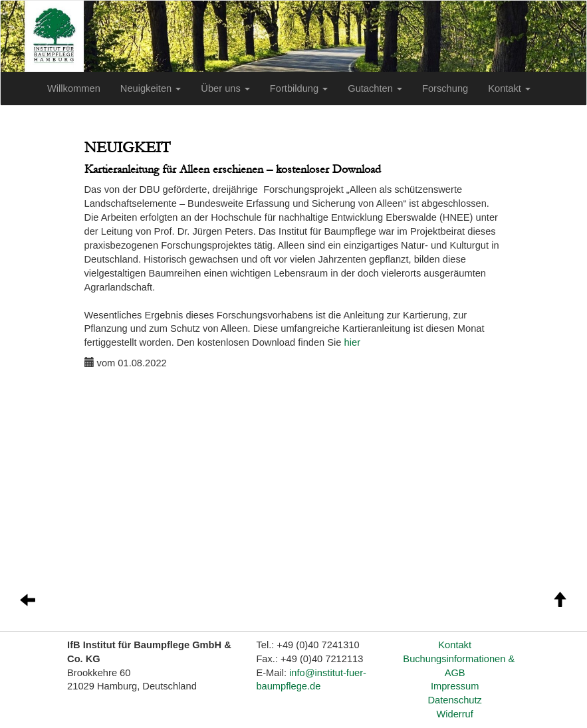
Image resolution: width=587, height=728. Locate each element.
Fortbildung (299, 88)
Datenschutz (454, 700)
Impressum (455, 686)
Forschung (445, 88)
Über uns (225, 88)
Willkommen (74, 88)
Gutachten (375, 88)
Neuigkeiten (151, 88)
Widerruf (454, 714)
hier (352, 342)
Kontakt (509, 88)
